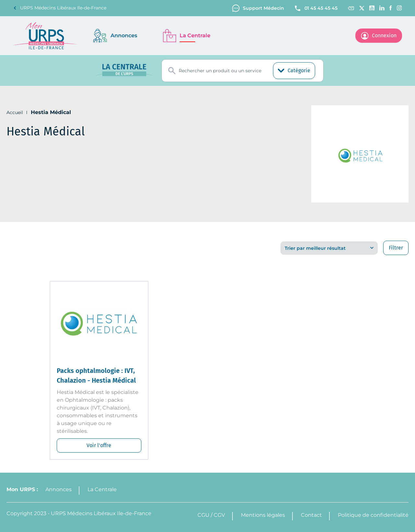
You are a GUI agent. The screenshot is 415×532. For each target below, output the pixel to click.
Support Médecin (258, 8)
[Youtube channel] (372, 8)
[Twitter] (362, 8)
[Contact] (351, 8)
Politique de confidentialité (373, 515)
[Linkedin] (382, 8)
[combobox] (243, 71)
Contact (311, 515)
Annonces (59, 489)
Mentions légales (263, 515)
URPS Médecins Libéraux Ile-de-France (60, 8)
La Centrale (102, 489)
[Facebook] (391, 8)
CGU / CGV (211, 515)
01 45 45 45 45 (316, 8)
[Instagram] (399, 8)
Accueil (15, 112)
